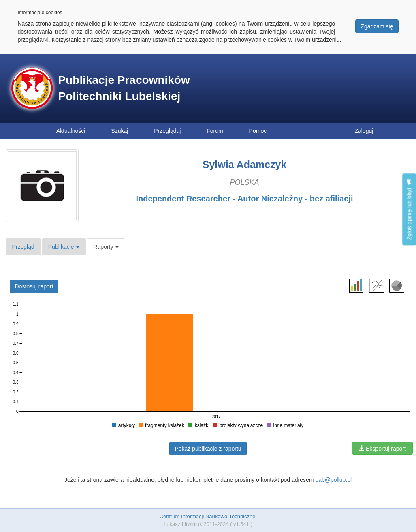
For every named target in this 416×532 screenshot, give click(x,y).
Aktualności (71, 131)
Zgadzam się (377, 26)
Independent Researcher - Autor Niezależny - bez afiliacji (244, 199)
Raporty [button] (106, 247)
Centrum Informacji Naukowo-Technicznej (208, 516)
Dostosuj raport (34, 286)
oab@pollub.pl (333, 480)
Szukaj (119, 131)
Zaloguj (364, 131)
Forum (215, 131)
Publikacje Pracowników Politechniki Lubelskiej (124, 88)
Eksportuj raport (382, 449)
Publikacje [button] (64, 247)
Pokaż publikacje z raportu (208, 449)
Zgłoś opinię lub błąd (409, 209)
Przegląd (23, 247)
